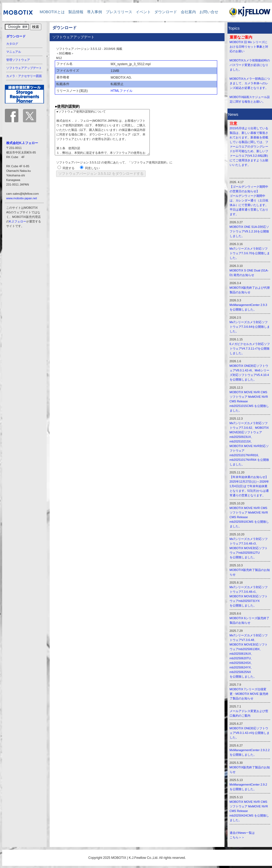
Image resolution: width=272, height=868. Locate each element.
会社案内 (188, 12)
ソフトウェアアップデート (24, 68)
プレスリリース (119, 12)
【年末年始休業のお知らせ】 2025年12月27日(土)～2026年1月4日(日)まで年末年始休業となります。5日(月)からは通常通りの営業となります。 (249, 486)
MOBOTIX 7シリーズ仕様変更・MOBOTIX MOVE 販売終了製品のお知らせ (249, 694)
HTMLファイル (122, 91)
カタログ (12, 44)
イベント (143, 12)
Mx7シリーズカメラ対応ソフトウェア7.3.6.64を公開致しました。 (250, 327)
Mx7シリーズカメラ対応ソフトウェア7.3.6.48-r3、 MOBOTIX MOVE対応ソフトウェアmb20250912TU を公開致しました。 (249, 548)
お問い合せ (209, 12)
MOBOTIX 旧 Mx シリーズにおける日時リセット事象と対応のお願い (249, 47)
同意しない (92, 168)
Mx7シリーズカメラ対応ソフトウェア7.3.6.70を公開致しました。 (250, 253)
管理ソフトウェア (18, 60)
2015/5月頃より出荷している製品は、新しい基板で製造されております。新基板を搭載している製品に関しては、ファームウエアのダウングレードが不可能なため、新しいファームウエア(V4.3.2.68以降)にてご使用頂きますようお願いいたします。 (249, 147)
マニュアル (14, 52)
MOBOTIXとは (50, 12)
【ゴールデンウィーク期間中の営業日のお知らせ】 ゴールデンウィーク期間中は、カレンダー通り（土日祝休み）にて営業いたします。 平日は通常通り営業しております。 (249, 200)
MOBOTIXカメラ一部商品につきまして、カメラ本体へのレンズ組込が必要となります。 (250, 83)
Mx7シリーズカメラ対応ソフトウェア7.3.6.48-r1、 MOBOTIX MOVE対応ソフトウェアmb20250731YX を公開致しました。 (249, 596)
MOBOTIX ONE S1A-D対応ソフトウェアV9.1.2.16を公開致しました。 (249, 231)
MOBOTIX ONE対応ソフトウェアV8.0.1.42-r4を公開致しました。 (250, 733)
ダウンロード (166, 12)
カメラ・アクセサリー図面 (24, 76)
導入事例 (94, 12)
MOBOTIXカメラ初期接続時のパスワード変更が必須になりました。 (250, 65)
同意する (69, 168)
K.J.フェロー (18, 221)
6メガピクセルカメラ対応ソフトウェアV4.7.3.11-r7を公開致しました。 (250, 348)
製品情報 (76, 12)
